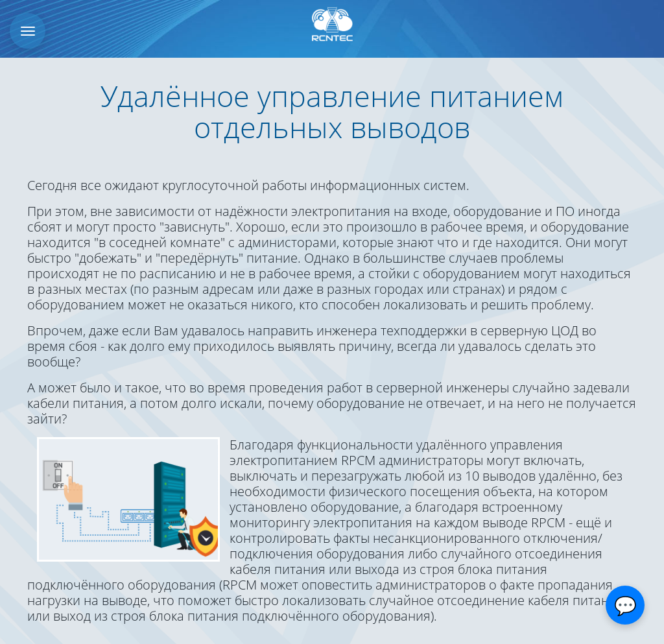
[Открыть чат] (625, 605)
